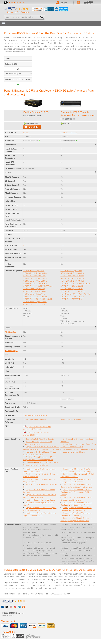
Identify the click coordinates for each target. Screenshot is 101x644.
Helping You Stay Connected (18, 12)
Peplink (26, 132)
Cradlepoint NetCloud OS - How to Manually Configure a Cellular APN (76, 519)
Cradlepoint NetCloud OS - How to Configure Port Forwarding (76, 514)
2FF (62, 245)
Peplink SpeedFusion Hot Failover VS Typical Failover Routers (40, 514)
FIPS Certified (11, 332)
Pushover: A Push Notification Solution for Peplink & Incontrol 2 (40, 453)
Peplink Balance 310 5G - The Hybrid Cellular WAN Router (40, 509)
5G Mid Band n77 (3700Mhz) (35, 281)
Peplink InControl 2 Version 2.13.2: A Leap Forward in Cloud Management (40, 458)
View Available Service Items (35, 415)
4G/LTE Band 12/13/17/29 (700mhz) (38, 286)
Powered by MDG (8, 616)
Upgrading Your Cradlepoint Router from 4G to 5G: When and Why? (78, 445)
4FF (25, 245)
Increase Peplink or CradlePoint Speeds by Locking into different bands (41, 464)
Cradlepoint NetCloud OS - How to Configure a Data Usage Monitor (76, 509)
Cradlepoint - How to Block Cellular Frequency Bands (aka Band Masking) (76, 470)
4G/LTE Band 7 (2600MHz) (34, 304)
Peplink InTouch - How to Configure (40, 500)
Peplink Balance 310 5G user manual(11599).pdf (37, 434)
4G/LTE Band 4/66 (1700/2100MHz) (38, 299)
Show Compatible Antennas (35, 419)
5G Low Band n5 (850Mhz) (34, 276)
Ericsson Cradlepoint (69, 132)
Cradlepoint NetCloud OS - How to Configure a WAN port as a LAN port (76, 504)
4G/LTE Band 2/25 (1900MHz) (36, 296)
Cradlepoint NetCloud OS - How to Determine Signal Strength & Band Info (76, 486)
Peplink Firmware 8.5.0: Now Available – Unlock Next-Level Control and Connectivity (41, 448)
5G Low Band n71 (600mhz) (35, 273)
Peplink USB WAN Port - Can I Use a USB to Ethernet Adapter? (40, 496)
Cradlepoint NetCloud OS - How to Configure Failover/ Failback (76, 481)
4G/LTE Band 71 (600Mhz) (34, 271)
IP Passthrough (11, 351)
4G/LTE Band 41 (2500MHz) (35, 302)
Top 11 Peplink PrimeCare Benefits (40, 439)
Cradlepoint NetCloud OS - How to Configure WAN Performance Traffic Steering (76, 492)
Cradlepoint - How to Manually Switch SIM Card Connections (77, 475)
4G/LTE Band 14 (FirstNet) (34, 289)
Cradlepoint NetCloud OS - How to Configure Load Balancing (76, 499)
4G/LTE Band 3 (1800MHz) (34, 294)
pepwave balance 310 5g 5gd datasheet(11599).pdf (37, 428)
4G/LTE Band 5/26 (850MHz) (35, 291)
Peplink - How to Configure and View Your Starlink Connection (40, 470)
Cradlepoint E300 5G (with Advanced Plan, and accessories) (78, 114)
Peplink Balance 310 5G (36, 112)
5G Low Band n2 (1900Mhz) (35, 284)
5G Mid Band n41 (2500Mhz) (35, 278)
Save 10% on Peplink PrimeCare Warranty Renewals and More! (38, 443)
